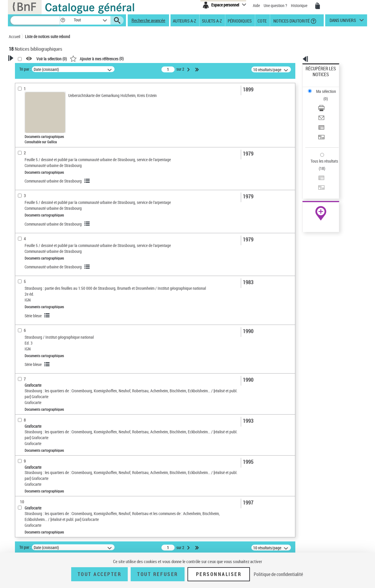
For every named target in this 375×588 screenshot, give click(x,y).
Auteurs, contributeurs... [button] (37, 150)
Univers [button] (22, 199)
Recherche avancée (148, 20)
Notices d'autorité (291, 21)
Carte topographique (34, 318)
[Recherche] (35, 20)
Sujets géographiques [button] (35, 189)
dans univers (343, 22)
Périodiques (240, 21)
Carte (21, 327)
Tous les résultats (321, 125)
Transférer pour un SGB (325, 109)
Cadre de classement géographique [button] (33, 348)
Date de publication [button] (32, 170)
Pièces (23, 223)
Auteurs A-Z (184, 21)
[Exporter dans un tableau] (329, 102)
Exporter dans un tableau (327, 102)
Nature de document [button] (33, 122)
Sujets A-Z (212, 21)
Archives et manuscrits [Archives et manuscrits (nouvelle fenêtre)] (316, 179)
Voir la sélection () (127, 59)
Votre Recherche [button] (33, 68)
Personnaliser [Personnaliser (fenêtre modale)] (219, 574)
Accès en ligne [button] (28, 113)
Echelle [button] (21, 232)
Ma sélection (317, 78)
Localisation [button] (26, 140)
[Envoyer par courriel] (329, 95)
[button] (63, 20)
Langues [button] (22, 160)
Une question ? (275, 5)
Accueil (15, 36)
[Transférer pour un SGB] (329, 109)
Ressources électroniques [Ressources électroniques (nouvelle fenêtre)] (318, 186)
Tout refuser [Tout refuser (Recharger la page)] (157, 574)
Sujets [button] (21, 179)
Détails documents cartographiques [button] (32, 211)
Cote (262, 21)
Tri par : (100, 69)
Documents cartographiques (41, 131)
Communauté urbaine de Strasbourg (128, 181)
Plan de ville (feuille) (33, 310)
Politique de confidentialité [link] (278, 574)
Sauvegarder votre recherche (45, 91)
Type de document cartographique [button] (31, 298)
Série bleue (108, 322)
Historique (300, 5)
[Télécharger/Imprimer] (329, 88)
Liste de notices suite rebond (47, 36)
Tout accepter (100, 574)
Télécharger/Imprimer (324, 88)
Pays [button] (19, 390)
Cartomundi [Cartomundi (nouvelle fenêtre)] (307, 192)
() (172, 58)
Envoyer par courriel (323, 95)
